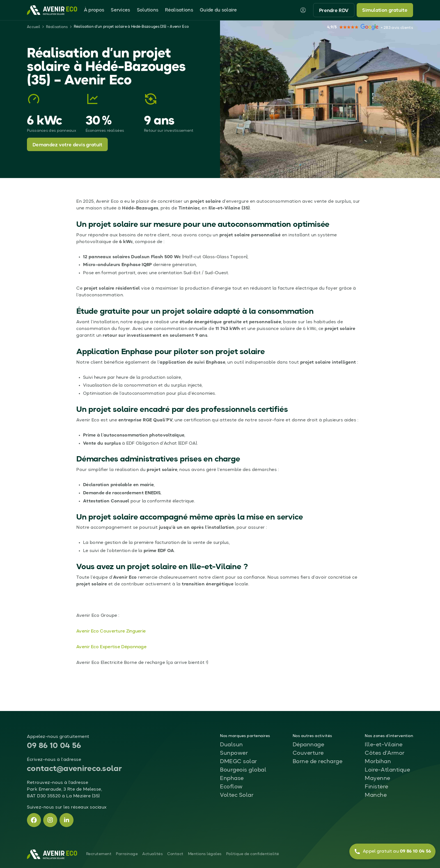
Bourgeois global (243, 770)
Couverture (308, 753)
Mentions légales (205, 854)
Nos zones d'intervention (389, 736)
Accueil (34, 27)
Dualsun (232, 745)
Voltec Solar (237, 795)
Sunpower (234, 753)
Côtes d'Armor (385, 753)
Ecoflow (231, 787)
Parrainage (127, 854)
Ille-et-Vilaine (384, 745)
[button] (94, 10)
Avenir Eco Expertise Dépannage (111, 647)
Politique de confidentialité (253, 854)
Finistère (377, 787)
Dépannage (309, 745)
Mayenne (378, 779)
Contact (175, 854)
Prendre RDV (334, 11)
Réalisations (179, 10)
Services (120, 10)
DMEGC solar (239, 762)
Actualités (153, 854)
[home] (52, 10)
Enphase (232, 779)
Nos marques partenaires (245, 736)
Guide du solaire (218, 10)
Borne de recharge (318, 762)
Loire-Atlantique (387, 770)
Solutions (148, 10)
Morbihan (378, 762)
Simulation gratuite (385, 11)
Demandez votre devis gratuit (67, 145)
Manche (376, 795)
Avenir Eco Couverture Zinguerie (111, 631)
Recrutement (99, 854)
